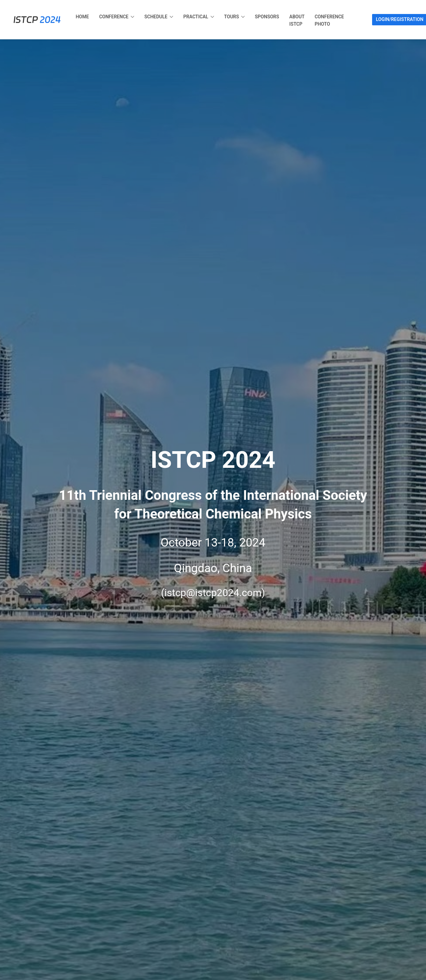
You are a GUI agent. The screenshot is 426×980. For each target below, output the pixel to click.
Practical (196, 17)
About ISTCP (297, 20)
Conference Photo (329, 20)
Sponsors (267, 17)
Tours (231, 17)
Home (82, 17)
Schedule (156, 17)
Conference (114, 17)
